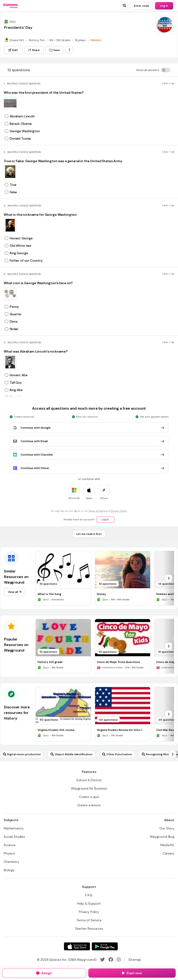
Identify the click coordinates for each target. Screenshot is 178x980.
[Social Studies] (14, 837)
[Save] (55, 50)
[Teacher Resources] (89, 929)
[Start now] (132, 973)
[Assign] (44, 973)
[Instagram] (119, 960)
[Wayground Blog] (162, 837)
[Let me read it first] (89, 534)
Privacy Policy (119, 511)
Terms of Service (98, 511)
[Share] (34, 50)
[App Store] (77, 946)
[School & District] (89, 780)
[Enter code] (141, 6)
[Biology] (9, 870)
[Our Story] (167, 828)
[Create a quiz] (89, 797)
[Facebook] (111, 960)
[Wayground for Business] (89, 788)
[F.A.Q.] (89, 895)
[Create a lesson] (89, 805)
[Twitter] (102, 960)
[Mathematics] (14, 828)
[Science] (10, 845)
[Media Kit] (167, 845)
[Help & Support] (89, 903)
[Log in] (164, 6)
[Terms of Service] (89, 920)
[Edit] (13, 50)
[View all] (15, 592)
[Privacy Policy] (89, 912)
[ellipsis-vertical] (70, 50)
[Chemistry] (11, 862)
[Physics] (9, 853)
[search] (124, 6)
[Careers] (168, 853)
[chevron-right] (168, 578)
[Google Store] (105, 946)
